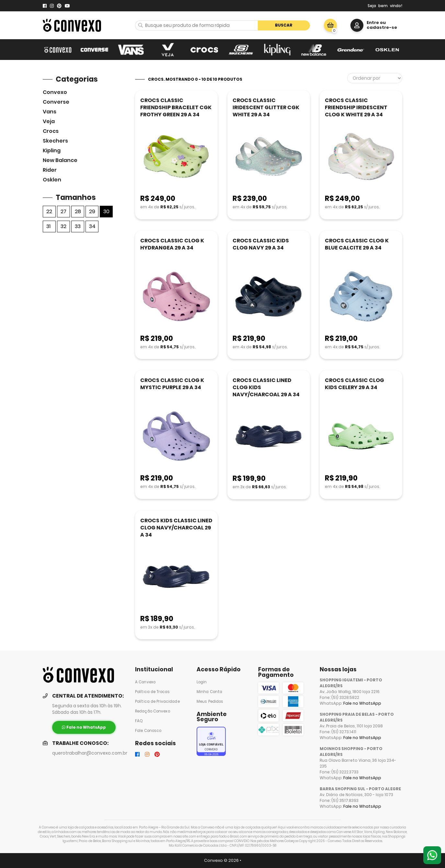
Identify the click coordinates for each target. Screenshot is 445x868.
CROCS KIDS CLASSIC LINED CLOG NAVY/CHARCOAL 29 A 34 (176, 528)
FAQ (139, 721)
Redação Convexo (153, 711)
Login (202, 682)
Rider (50, 170)
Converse (56, 102)
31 (48, 226)
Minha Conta (209, 692)
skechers (55, 141)
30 (106, 211)
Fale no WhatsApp (362, 703)
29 (92, 211)
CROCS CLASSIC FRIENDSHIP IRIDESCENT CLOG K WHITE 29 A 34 (356, 107)
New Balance (60, 160)
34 (92, 226)
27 (63, 211)
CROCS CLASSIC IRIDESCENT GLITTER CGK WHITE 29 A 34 (266, 107)
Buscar (284, 25)
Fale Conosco (148, 731)
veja (49, 121)
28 (78, 211)
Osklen (52, 180)
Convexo (55, 92)
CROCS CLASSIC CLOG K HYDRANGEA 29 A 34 (172, 244)
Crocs (51, 131)
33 (78, 226)
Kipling (52, 150)
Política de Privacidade (157, 701)
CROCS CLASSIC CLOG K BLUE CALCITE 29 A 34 (357, 244)
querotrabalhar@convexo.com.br (90, 753)
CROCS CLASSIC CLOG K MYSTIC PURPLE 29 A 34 (172, 384)
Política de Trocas (152, 692)
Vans (50, 112)
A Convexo (145, 682)
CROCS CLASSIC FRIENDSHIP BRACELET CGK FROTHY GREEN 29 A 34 (176, 107)
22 (49, 211)
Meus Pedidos (210, 701)
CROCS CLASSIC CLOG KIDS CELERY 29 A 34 (354, 384)
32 (63, 226)
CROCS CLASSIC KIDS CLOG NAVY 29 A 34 (261, 244)
